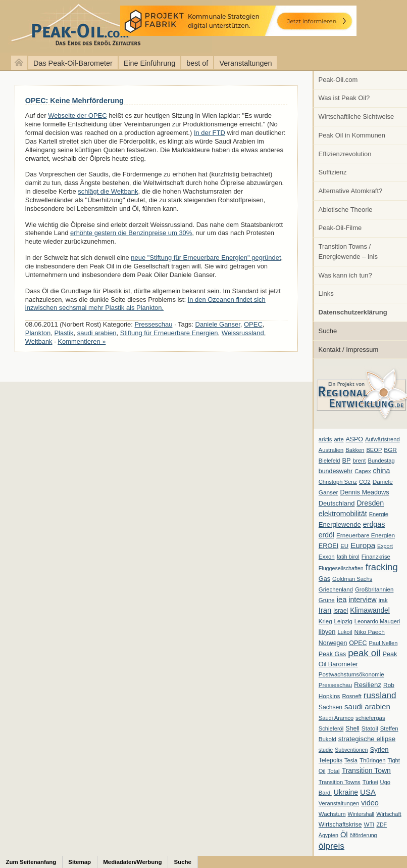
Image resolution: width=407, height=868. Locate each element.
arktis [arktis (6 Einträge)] (325, 439)
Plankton (38, 333)
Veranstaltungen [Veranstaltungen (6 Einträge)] (339, 803)
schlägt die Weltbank (108, 191)
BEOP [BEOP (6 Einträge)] (374, 450)
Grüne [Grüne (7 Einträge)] (327, 600)
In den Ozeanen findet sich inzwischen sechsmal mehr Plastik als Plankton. (145, 304)
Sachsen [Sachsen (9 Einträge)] (330, 707)
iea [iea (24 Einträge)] (342, 600)
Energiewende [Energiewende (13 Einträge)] (340, 524)
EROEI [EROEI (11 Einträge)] (328, 546)
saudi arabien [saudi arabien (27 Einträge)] (367, 706)
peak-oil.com (106, 27)
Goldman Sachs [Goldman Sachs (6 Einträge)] (352, 579)
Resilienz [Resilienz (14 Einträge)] (368, 685)
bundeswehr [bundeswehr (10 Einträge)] (336, 471)
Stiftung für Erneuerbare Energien (169, 333)
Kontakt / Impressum (349, 350)
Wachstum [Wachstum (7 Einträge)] (332, 814)
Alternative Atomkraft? (351, 191)
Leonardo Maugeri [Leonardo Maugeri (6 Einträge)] (377, 621)
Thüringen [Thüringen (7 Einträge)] (373, 760)
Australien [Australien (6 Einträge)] (331, 450)
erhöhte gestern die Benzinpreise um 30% (131, 233)
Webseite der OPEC (77, 116)
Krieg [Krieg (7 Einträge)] (325, 621)
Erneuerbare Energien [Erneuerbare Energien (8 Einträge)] (366, 535)
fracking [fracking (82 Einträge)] (382, 567)
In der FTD (210, 133)
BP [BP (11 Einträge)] (347, 461)
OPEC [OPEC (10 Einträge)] (358, 643)
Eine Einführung (149, 63)
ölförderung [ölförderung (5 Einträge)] (364, 835)
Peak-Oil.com (338, 80)
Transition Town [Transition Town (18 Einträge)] (366, 770)
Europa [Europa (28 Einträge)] (363, 545)
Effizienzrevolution (345, 154)
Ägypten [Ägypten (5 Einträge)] (328, 835)
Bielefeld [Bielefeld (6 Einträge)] (329, 461)
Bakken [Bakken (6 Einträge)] (355, 450)
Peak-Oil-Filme (340, 228)
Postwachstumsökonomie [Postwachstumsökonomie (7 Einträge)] (351, 674)
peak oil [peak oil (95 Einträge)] (364, 653)
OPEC (253, 324)
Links (326, 293)
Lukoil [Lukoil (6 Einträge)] (345, 632)
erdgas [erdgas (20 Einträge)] (374, 524)
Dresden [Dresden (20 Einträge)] (370, 503)
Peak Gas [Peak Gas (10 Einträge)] (332, 654)
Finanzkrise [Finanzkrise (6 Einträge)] (376, 557)
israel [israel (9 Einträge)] (341, 611)
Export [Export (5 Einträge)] (385, 546)
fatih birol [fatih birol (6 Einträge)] (348, 557)
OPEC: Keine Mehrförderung (74, 101)
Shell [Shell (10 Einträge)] (352, 728)
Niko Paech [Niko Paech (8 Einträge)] (370, 632)
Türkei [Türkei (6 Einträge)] (370, 782)
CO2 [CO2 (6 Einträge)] (365, 482)
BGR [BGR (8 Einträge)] (390, 450)
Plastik (64, 333)
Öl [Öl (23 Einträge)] (344, 835)
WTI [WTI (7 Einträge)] (369, 825)
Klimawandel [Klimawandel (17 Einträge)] (370, 610)
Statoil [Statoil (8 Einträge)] (370, 728)
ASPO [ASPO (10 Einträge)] (354, 439)
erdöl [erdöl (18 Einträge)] (326, 535)
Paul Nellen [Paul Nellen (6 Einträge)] (383, 643)
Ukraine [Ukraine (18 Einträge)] (346, 792)
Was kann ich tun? (345, 275)
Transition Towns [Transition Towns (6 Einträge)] (340, 782)
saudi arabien (97, 333)
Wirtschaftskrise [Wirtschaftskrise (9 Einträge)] (340, 825)
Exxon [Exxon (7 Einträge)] (327, 557)
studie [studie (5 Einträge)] (326, 750)
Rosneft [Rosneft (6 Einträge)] (351, 696)
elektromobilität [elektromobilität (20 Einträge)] (343, 514)
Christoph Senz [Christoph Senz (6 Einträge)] (338, 482)
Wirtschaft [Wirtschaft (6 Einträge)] (389, 814)
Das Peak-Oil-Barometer (73, 63)
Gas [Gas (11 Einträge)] (324, 579)
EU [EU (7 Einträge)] (344, 546)
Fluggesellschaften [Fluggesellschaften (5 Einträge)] (341, 568)
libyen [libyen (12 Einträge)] (327, 632)
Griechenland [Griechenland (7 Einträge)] (336, 589)
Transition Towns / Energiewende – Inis (348, 252)
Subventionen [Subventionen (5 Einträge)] (351, 750)
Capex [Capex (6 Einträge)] (363, 471)
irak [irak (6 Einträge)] (383, 600)
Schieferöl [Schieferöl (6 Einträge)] (331, 728)
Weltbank (39, 341)
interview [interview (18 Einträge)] (362, 600)
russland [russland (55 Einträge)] (380, 695)
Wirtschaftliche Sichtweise (357, 117)
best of (197, 63)
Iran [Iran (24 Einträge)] (325, 610)
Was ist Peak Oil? (344, 98)
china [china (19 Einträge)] (382, 471)
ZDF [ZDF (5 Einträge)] (381, 825)
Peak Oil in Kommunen (352, 135)
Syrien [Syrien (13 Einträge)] (379, 749)
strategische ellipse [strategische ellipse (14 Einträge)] (367, 739)
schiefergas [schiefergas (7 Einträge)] (370, 718)
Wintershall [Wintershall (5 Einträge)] (361, 814)
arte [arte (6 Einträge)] (339, 439)
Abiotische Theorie (346, 210)
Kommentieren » (82, 341)
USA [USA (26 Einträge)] (368, 792)
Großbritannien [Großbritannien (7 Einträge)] (374, 589)
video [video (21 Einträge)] (370, 803)
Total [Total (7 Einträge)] (333, 771)
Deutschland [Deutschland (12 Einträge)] (337, 503)
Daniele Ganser (218, 324)
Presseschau (154, 324)
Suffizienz (333, 172)
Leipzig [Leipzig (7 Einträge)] (343, 621)
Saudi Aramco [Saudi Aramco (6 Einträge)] (336, 718)
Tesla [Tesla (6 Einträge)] (351, 760)
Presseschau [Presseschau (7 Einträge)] (335, 685)
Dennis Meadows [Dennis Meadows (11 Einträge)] (365, 492)
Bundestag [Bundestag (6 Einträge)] (381, 461)
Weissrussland (243, 333)
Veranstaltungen (245, 63)
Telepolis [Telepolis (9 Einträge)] (330, 760)
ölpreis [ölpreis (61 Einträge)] (332, 846)
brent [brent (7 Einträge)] (359, 461)
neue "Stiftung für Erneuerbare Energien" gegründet (206, 258)
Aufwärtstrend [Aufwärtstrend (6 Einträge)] (383, 439)
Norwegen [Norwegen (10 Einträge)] (333, 643)
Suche (328, 331)
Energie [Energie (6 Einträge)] (379, 514)
